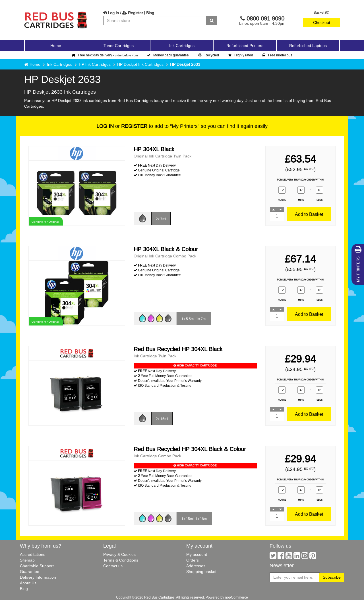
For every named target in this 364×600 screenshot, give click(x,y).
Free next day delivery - (105, 55)
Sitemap (27, 560)
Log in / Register (123, 13)
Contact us (113, 566)
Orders (193, 560)
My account (197, 554)
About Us (28, 583)
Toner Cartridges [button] (119, 46)
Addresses (196, 566)
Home (56, 46)
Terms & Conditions (121, 560)
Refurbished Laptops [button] (308, 46)
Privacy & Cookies (119, 554)
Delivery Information (38, 577)
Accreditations (33, 554)
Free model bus (277, 55)
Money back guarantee (168, 55)
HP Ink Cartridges (95, 64)
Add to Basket (309, 214)
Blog (150, 13)
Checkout (322, 22)
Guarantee (30, 572)
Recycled (209, 55)
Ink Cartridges (60, 64)
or (122, 126)
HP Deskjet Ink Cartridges (140, 64)
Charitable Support (37, 566)
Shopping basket (201, 572)
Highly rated (241, 55)
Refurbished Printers (245, 46)
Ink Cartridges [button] (182, 46)
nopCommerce (236, 597)
